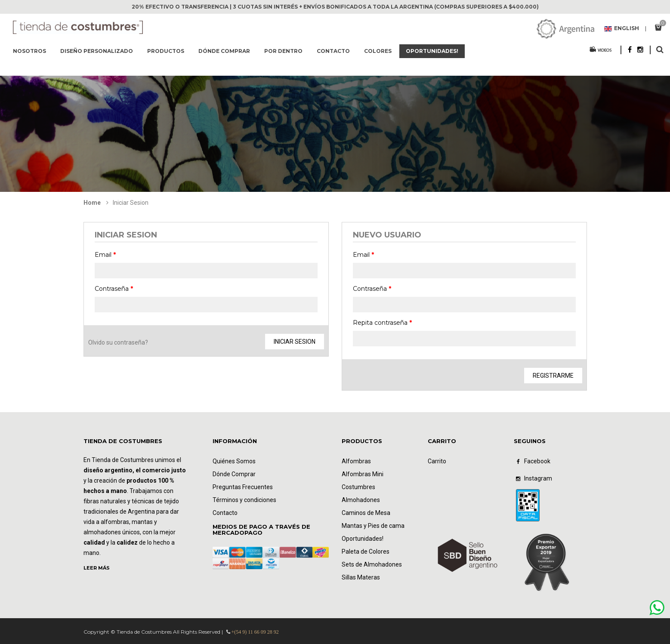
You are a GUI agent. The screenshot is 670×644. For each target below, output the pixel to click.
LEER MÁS (97, 568)
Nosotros (29, 51)
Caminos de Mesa (366, 513)
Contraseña (114, 289)
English (622, 29)
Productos (166, 51)
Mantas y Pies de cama (373, 526)
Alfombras (356, 461)
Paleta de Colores (366, 552)
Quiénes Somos (234, 461)
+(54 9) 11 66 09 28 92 (255, 632)
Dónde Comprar (234, 474)
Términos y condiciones (244, 500)
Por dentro (283, 51)
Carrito (437, 461)
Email (105, 255)
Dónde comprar (224, 51)
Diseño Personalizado (97, 51)
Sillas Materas (361, 577)
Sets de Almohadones (372, 564)
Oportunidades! (432, 51)
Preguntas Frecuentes (243, 487)
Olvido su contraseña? (118, 342)
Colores (378, 51)
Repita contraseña (382, 323)
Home (92, 203)
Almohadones (361, 500)
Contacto (333, 51)
